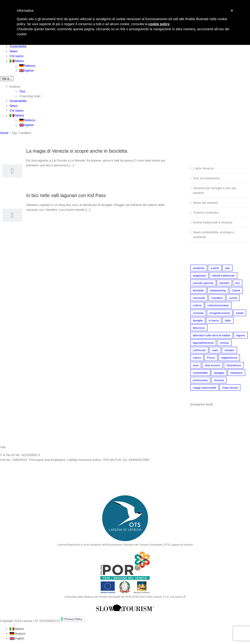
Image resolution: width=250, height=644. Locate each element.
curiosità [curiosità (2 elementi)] (198, 313)
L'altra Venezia (203, 168)
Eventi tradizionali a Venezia (213, 222)
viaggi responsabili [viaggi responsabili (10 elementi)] (205, 388)
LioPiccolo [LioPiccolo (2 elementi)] (199, 350)
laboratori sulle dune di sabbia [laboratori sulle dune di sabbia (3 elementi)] (212, 335)
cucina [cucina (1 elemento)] (233, 298)
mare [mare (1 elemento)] (215, 350)
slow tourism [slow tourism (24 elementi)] (213, 365)
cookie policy (159, 24)
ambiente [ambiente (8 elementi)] (199, 268)
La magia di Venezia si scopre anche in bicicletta (77, 151)
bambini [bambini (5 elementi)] (224, 283)
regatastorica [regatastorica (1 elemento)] (229, 358)
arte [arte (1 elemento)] (227, 268)
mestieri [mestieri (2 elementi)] (229, 350)
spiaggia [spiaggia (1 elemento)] (219, 373)
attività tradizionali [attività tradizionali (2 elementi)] (223, 275)
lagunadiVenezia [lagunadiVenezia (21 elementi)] (203, 343)
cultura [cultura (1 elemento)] (197, 305)
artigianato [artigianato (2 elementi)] (200, 275)
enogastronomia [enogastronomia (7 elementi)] (220, 313)
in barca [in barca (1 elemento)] (214, 320)
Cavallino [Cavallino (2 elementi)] (217, 298)
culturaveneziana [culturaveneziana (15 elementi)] (218, 305)
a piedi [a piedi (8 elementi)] (215, 268)
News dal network (206, 203)
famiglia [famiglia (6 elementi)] (198, 320)
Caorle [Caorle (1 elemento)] (236, 290)
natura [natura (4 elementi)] (197, 358)
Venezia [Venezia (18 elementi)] (219, 380)
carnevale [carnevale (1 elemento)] (199, 298)
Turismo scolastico (206, 213)
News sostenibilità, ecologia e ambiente (214, 235)
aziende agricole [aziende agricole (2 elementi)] (203, 283)
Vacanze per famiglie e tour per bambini (215, 190)
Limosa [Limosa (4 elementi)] (224, 343)
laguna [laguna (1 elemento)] (240, 335)
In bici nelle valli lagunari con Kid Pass (66, 195)
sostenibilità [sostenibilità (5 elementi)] (200, 373)
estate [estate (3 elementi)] (240, 313)
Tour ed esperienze (207, 178)
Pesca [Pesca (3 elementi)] (211, 358)
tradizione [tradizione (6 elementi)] (236, 373)
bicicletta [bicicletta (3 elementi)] (198, 290)
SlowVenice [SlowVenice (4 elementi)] (234, 365)
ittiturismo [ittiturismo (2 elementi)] (199, 328)
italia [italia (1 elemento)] (228, 320)
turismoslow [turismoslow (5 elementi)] (200, 380)
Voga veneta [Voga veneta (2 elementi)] (230, 388)
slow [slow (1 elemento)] (196, 365)
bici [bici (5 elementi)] (238, 283)
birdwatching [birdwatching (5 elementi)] (218, 290)
